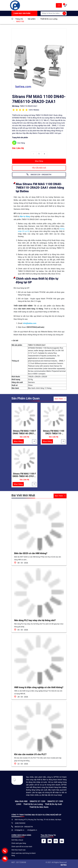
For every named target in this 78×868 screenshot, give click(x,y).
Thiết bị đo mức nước (39, 807)
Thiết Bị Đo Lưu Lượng (33, 804)
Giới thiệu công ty (17, 840)
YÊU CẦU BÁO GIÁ (39, 168)
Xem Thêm (60, 399)
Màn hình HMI (21, 801)
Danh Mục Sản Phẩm (22, 13)
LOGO (19, 804)
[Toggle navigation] (59, 5)
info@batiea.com (30, 323)
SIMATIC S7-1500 (55, 801)
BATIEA (64, 865)
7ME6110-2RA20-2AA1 (37, 345)
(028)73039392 (20, 823)
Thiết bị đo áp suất (53, 804)
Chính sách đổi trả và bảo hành (22, 847)
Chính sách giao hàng (19, 843)
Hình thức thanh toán (19, 850)
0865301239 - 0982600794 (39, 174)
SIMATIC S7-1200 (37, 801)
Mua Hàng (39, 161)
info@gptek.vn (20, 830)
